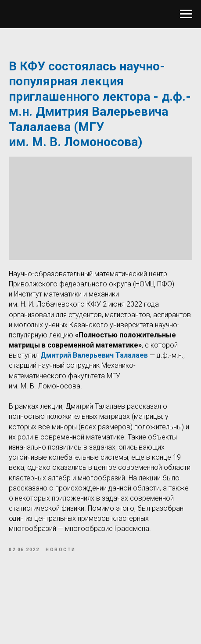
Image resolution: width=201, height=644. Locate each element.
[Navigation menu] (186, 14)
